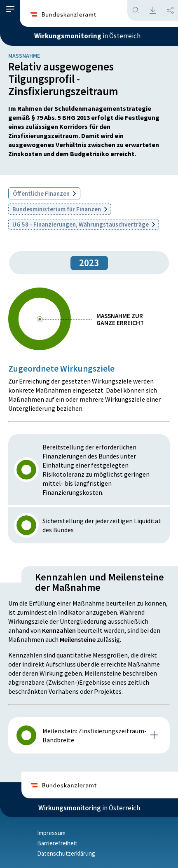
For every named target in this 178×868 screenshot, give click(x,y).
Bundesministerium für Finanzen (60, 209)
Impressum (51, 833)
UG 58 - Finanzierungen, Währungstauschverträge (84, 224)
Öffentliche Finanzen (44, 193)
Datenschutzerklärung (66, 853)
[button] (10, 9)
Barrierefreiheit (57, 843)
